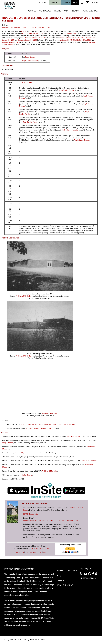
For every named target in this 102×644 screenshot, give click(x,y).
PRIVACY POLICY (35, 640)
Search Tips (20, 552)
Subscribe (55, 2)
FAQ (45, 552)
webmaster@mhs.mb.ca (40, 548)
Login (95, 3)
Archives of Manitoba (23, 296)
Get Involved (45, 11)
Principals (6, 27)
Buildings (42, 520)
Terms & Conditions (67, 571)
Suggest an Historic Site (34, 552)
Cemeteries (61, 520)
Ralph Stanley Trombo (30, 61)
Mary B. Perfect (8, 443)
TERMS (43, 640)
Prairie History (61, 11)
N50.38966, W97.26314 (50, 414)
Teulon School (71, 33)
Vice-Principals (16, 27)
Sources (51, 27)
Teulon (10, 21)
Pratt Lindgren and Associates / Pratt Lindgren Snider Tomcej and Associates (48, 424)
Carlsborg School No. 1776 (70, 38)
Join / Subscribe (65, 585)
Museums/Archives (30, 520)
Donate (66, 2)
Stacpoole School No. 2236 (27, 40)
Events (85, 11)
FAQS (59, 575)
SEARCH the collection (31, 514)
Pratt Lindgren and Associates (33, 33)
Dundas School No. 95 (64, 40)
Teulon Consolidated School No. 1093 (39, 428)
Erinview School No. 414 (11, 42)
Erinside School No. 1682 (82, 40)
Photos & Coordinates (38, 27)
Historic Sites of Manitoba (13, 18)
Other (77, 520)
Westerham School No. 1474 (35, 38)
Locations (70, 520)
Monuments (51, 520)
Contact (43, 2)
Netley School (85, 38)
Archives (93, 11)
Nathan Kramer (27, 475)
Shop (75, 2)
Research (76, 11)
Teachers (26, 27)
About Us (32, 11)
